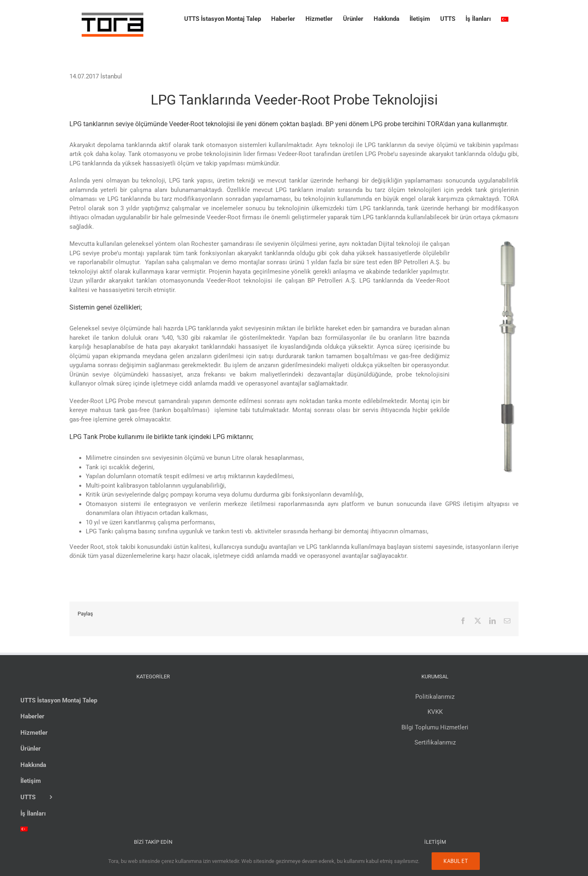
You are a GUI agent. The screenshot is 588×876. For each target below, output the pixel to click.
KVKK (435, 712)
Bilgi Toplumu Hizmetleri (435, 727)
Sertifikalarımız (435, 742)
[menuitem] (505, 17)
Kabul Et (456, 861)
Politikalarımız (435, 697)
